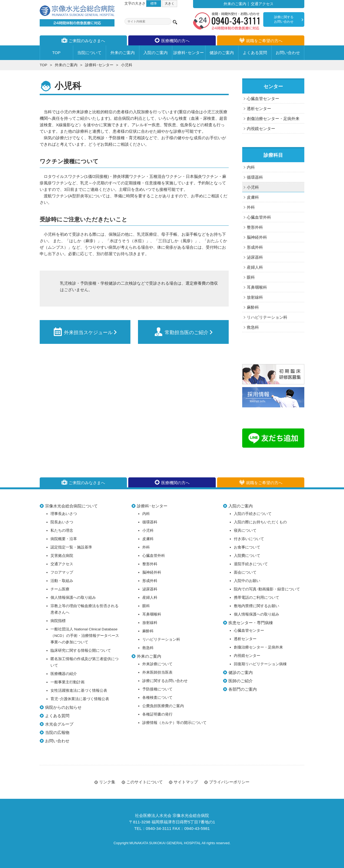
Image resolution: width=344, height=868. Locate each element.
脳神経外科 (257, 237)
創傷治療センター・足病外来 (273, 119)
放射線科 (255, 297)
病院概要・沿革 (64, 539)
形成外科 (255, 247)
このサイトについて (145, 782)
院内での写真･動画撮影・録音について (267, 589)
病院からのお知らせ (63, 707)
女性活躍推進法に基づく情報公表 (79, 691)
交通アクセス (262, 4)
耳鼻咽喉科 (257, 287)
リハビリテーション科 (267, 317)
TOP (43, 65)
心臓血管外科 (259, 217)
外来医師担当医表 (157, 672)
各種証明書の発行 (157, 714)
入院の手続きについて (253, 514)
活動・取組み (62, 581)
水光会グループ (59, 724)
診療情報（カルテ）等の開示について (174, 723)
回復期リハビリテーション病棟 (260, 664)
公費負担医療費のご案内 (163, 706)
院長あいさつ (62, 522)
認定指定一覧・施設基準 (71, 547)
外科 (251, 207)
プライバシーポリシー (229, 782)
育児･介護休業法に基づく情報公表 (80, 699)
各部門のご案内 (243, 689)
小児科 (253, 187)
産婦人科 (255, 267)
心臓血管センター (263, 99)
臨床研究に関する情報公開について (81, 651)
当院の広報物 (57, 732)
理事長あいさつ (64, 514)
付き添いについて (249, 539)
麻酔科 (253, 307)
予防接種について (157, 689)
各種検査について (157, 698)
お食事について (247, 547)
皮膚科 (253, 197)
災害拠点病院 (62, 556)
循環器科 (255, 177)
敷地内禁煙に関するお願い (257, 606)
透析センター (259, 109)
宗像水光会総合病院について (71, 506)
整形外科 (255, 227)
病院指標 (58, 621)
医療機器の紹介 (64, 674)
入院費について (247, 556)
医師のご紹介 (241, 681)
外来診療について (157, 664)
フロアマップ (62, 572)
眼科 (251, 277)
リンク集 (107, 782)
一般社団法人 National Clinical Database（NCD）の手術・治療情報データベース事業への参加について (85, 636)
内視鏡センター (261, 129)
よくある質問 (57, 716)
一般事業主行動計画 (68, 682)
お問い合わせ (57, 741)
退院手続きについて (251, 564)
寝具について (245, 531)
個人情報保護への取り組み (73, 598)
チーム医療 (60, 589)
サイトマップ (186, 782)
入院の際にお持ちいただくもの (260, 522)
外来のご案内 (235, 4)
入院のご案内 (241, 506)
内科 (251, 167)
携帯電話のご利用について (257, 598)
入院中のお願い (247, 581)
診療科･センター (99, 65)
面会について (245, 572)
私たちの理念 (62, 531)
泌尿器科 (255, 257)
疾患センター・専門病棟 (251, 623)
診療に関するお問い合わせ (284, 19)
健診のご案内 (241, 672)
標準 (154, 3)
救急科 (253, 327)
